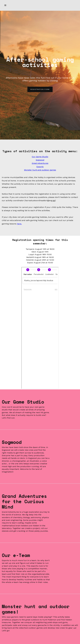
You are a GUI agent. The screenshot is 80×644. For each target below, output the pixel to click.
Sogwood (40, 160)
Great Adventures (40, 163)
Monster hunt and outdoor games (40, 170)
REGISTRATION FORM (40, 89)
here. (19, 224)
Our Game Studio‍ (40, 157)
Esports (40, 167)
